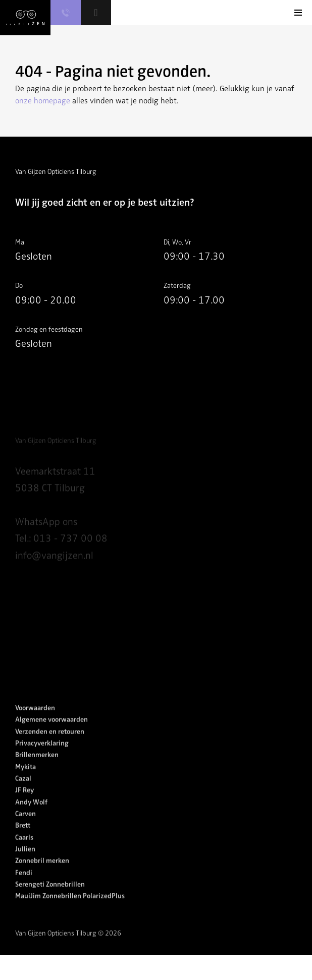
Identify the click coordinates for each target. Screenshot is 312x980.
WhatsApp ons (46, 534)
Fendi (24, 882)
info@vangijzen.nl (54, 567)
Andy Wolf (31, 812)
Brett (23, 836)
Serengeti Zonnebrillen (50, 895)
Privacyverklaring (42, 753)
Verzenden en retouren (50, 741)
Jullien (25, 859)
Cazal (23, 789)
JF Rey (24, 800)
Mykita (25, 777)
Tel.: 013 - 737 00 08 (61, 550)
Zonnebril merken (42, 871)
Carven (25, 824)
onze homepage (43, 101)
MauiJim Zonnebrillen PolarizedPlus (70, 906)
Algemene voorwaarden (51, 730)
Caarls (24, 847)
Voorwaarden (35, 718)
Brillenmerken (37, 765)
